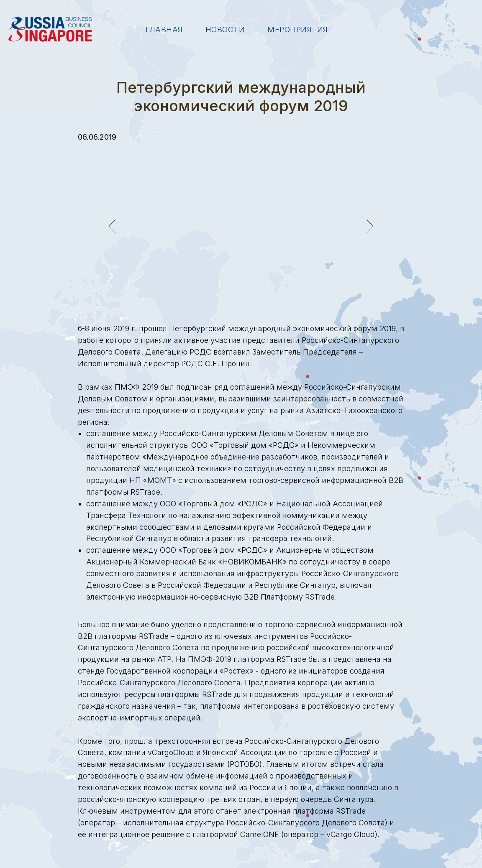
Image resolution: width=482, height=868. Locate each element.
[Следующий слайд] (370, 226)
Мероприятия (298, 29)
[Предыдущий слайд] (112, 226)
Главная (164, 29)
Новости (225, 29)
